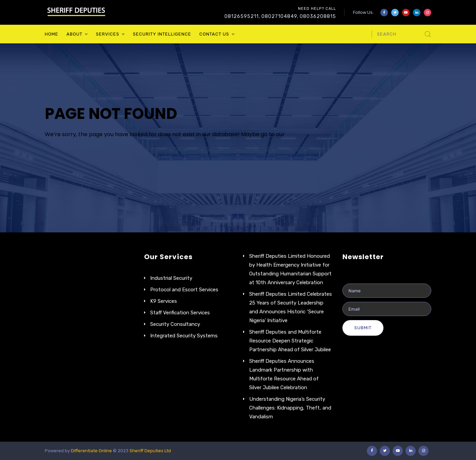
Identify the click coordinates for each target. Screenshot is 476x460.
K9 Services (164, 301)
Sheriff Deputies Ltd (150, 451)
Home (52, 34)
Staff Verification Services (180, 313)
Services (108, 34)
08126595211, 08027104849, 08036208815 (280, 16)
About (74, 34)
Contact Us (214, 34)
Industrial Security (171, 278)
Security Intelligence (162, 34)
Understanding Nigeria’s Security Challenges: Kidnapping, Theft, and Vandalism (290, 408)
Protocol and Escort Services (184, 290)
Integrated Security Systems (184, 336)
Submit (363, 328)
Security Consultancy (175, 324)
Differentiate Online (92, 451)
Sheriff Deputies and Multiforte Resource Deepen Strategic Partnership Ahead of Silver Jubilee (290, 341)
